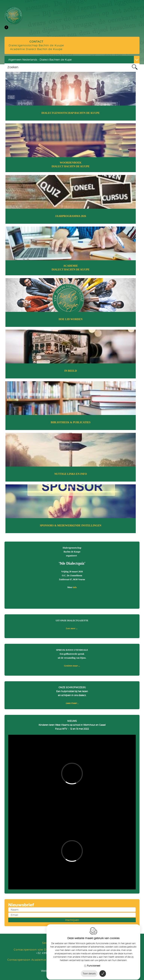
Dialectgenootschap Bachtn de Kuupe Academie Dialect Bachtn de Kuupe (36, 45)
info (75, 587)
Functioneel (94, 963)
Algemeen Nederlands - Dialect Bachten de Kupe (40, 60)
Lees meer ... (72, 628)
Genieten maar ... (72, 666)
